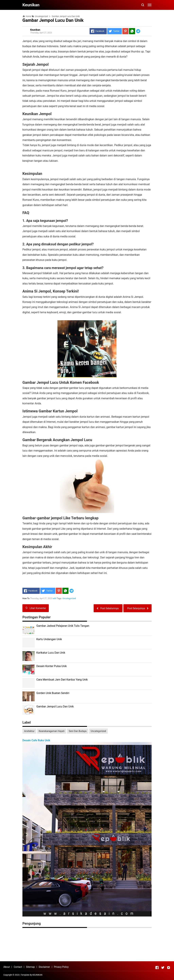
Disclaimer (44, 967)
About (7, 967)
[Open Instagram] (169, 968)
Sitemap (30, 967)
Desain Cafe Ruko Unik (36, 740)
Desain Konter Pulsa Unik (51, 666)
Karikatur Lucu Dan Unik (51, 653)
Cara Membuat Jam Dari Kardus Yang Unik (62, 680)
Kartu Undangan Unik (49, 639)
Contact (18, 967)
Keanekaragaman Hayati (52, 731)
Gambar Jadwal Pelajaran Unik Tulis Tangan (63, 626)
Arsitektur (29, 731)
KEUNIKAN (37, 975)
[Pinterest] (125, 31)
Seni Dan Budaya (77, 731)
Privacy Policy (61, 967)
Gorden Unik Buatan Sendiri (53, 693)
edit (55, 598)
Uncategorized (69, 598)
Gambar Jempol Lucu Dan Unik (55, 706)
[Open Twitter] (163, 968)
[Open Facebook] (157, 968)
